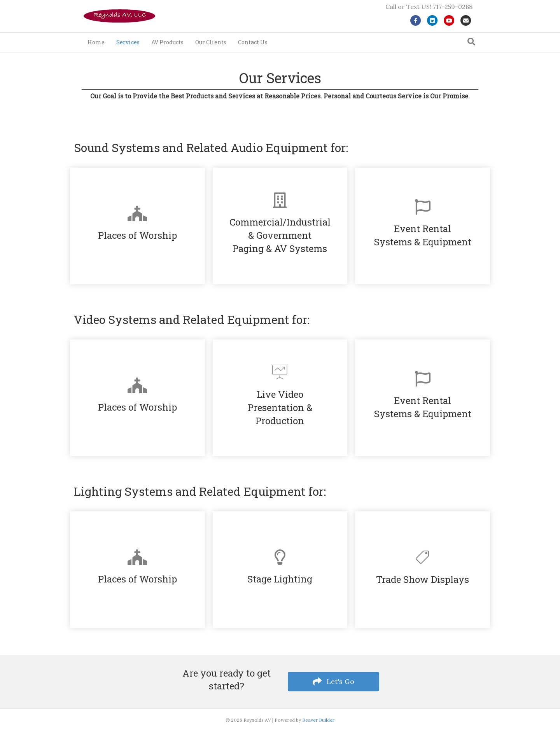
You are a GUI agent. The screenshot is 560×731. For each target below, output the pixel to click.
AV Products (167, 42)
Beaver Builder (318, 720)
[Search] (471, 42)
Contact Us (253, 42)
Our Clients (211, 42)
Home (96, 42)
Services (128, 42)
